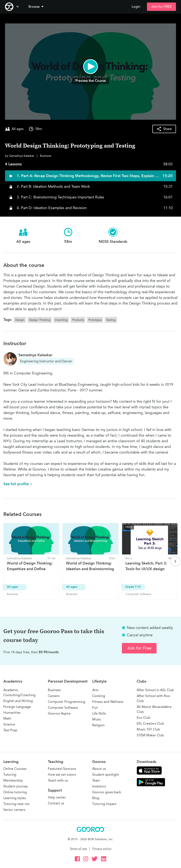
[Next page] (175, 561)
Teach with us (58, 780)
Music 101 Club (148, 729)
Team (96, 780)
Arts (95, 690)
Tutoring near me (16, 804)
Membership (13, 780)
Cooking (99, 696)
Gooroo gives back (107, 792)
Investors (99, 786)
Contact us (56, 803)
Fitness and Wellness (108, 702)
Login (136, 7)
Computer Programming (67, 702)
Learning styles (15, 798)
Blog (96, 798)
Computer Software (63, 708)
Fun (95, 708)
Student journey (16, 786)
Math (7, 718)
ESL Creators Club (150, 723)
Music (97, 719)
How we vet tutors (62, 775)
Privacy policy (102, 849)
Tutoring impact (104, 804)
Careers (54, 696)
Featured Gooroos (62, 769)
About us (99, 769)
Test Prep (10, 730)
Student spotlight (106, 775)
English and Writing (18, 701)
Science (9, 724)
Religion (98, 725)
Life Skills (99, 713)
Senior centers (14, 810)
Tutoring (10, 775)
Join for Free (139, 648)
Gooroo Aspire (59, 713)
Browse (36, 7)
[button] (37, 7)
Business (54, 690)
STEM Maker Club (150, 735)
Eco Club (143, 718)
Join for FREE (161, 7)
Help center (57, 797)
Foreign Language (17, 707)
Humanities (12, 713)
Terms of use (79, 849)
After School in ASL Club (155, 690)
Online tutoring (15, 792)
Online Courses (15, 769)
